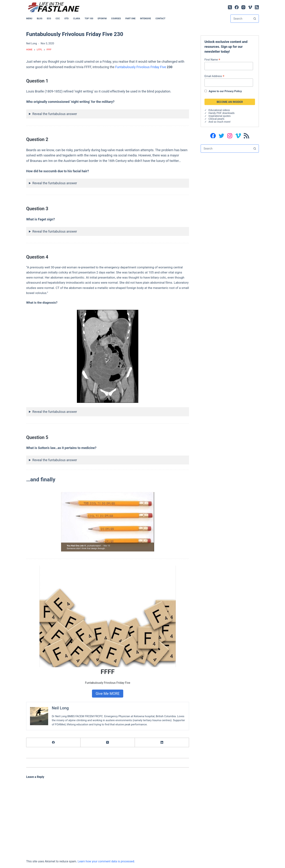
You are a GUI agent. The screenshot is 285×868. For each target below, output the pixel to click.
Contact (160, 19)
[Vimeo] (250, 7)
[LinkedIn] (162, 743)
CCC (58, 19)
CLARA (77, 19)
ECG (49, 19)
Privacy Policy (233, 91)
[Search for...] (241, 19)
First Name (212, 60)
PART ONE (131, 19)
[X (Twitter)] (230, 7)
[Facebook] (237, 7)
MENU (29, 19)
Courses (116, 19)
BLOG (40, 19)
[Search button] (255, 19)
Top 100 (89, 19)
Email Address (214, 76)
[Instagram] (243, 7)
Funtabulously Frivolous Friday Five (141, 67)
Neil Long (60, 708)
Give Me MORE (108, 694)
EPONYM (102, 19)
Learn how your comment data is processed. (106, 861)
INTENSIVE (146, 19)
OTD (66, 19)
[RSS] (257, 7)
